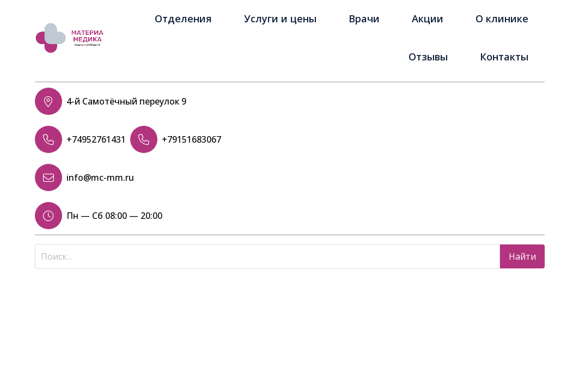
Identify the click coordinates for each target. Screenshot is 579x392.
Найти (522, 256)
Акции (428, 19)
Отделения (183, 19)
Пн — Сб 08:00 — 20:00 (114, 216)
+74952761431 (96, 139)
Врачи (364, 19)
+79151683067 (191, 139)
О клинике (502, 19)
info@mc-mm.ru (100, 177)
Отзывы (428, 57)
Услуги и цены (280, 19)
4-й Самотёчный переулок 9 (126, 101)
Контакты (504, 57)
